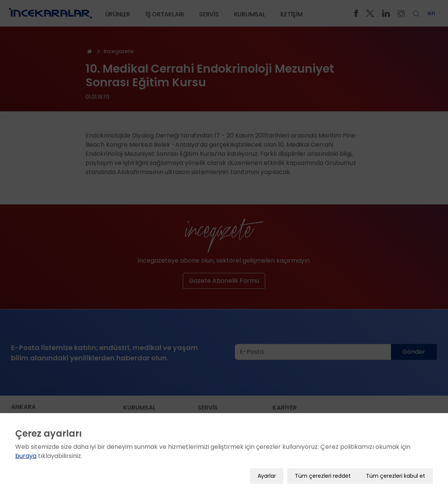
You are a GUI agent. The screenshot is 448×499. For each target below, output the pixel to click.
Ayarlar (267, 470)
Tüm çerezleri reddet (323, 470)
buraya (26, 450)
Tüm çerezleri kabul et (396, 470)
